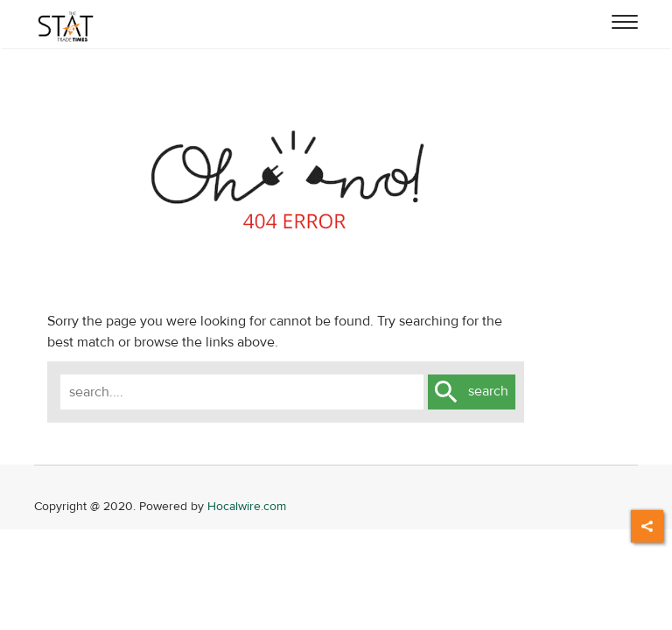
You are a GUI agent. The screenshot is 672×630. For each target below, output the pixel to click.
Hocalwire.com (247, 506)
